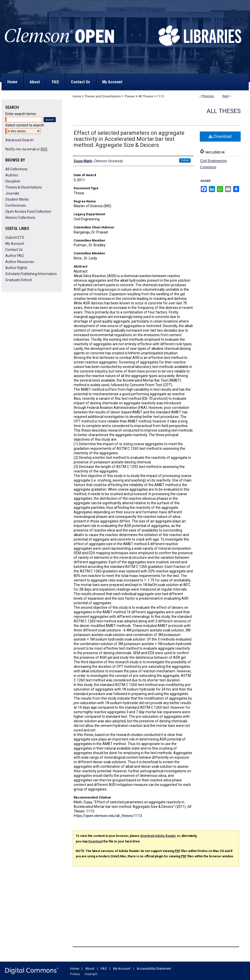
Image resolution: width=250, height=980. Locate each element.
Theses (130, 96)
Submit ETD (15, 237)
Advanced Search (19, 140)
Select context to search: (25, 125)
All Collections (16, 169)
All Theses (146, 96)
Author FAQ (15, 256)
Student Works (17, 199)
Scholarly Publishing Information (31, 274)
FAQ (104, 969)
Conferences (16, 205)
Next (226, 96)
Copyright (91, 974)
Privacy (75, 974)
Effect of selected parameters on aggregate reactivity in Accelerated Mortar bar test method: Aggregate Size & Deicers (129, 139)
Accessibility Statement (154, 969)
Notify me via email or (26, 149)
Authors (12, 175)
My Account (15, 244)
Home (77, 96)
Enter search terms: (21, 114)
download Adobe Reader (158, 836)
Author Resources (20, 262)
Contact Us (14, 250)
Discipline (13, 181)
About (90, 969)
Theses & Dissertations (24, 187)
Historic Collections (20, 218)
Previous (208, 96)
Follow (185, 160)
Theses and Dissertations (103, 96)
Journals (12, 193)
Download (220, 136)
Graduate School (19, 280)
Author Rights (16, 268)
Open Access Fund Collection (28, 211)
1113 (160, 96)
